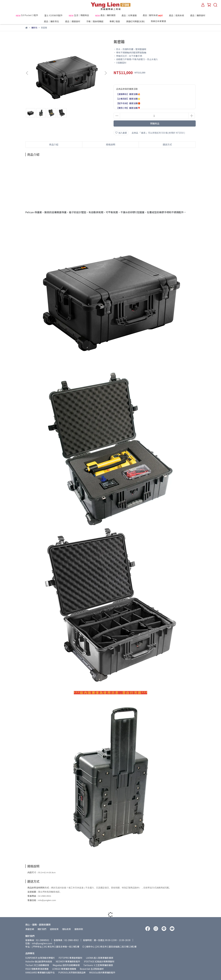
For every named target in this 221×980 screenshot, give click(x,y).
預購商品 (155, 123)
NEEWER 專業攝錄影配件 (68, 961)
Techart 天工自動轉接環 (37, 965)
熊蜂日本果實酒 (164, 21)
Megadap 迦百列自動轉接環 (66, 965)
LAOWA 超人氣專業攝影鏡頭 (100, 958)
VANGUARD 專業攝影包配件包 (40, 972)
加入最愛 (121, 133)
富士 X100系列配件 (53, 15)
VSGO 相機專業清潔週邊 (37, 969)
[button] (106, 73)
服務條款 (79, 929)
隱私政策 (66, 929)
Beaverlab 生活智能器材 (92, 969)
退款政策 (54, 929)
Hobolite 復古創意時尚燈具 (39, 961)
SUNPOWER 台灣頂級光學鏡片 (40, 958)
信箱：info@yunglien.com (39, 943)
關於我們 (42, 929)
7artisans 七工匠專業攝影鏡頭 (98, 965)
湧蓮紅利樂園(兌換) (135, 21)
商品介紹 (54, 144)
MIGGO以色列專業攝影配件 (102, 972)
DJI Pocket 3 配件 (27, 15)
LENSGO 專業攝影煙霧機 (64, 969)
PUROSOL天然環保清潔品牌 (72, 972)
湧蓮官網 (30, 929)
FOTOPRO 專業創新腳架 (70, 958)
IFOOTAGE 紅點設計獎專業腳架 (99, 961)
